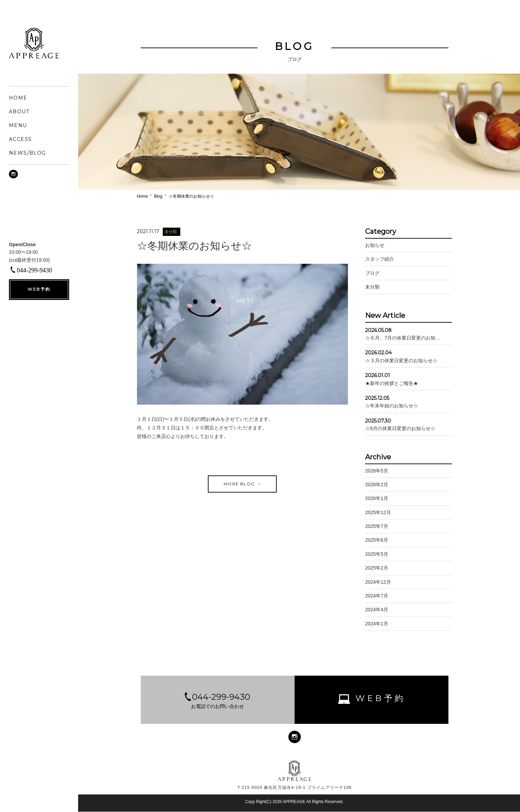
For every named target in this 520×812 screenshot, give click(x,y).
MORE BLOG (240, 491)
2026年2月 (375, 485)
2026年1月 (375, 499)
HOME (18, 98)
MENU (18, 125)
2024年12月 (376, 582)
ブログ (371, 273)
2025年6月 (375, 540)
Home (146, 196)
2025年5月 (375, 554)
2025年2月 (375, 568)
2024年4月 (375, 610)
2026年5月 (375, 471)
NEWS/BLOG (28, 153)
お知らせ (373, 245)
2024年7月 (375, 596)
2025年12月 (376, 512)
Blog (162, 196)
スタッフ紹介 (378, 259)
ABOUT (19, 112)
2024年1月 (375, 624)
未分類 (371, 287)
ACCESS (20, 139)
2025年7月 (375, 526)
